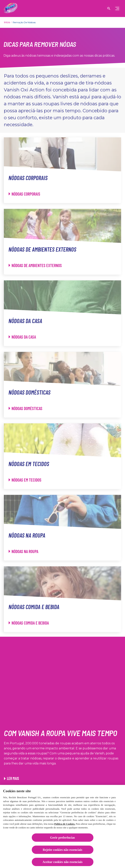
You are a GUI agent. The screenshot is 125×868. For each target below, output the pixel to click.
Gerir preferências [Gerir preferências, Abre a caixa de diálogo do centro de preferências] (62, 839)
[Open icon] (109, 9)
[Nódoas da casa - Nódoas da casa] (22, 337)
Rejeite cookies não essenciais (62, 851)
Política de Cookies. (65, 825)
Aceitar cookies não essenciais (63, 863)
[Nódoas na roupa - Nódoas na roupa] (23, 551)
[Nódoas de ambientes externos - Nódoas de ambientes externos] (35, 265)
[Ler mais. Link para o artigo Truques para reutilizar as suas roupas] (12, 778)
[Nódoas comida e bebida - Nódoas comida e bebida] (29, 623)
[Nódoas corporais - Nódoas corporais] (24, 194)
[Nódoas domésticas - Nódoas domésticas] (26, 408)
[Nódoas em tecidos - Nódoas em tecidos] (25, 480)
